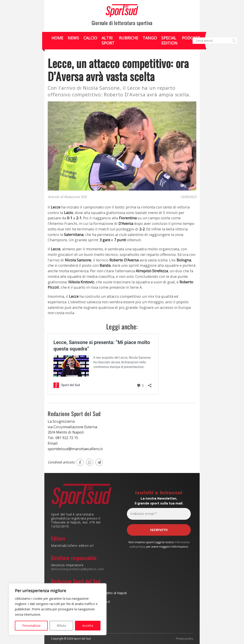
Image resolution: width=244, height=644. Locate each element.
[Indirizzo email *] (159, 514)
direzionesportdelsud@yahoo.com (78, 569)
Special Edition (169, 40)
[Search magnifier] (234, 41)
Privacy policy (184, 639)
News (73, 38)
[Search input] (213, 41)
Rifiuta (61, 626)
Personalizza (31, 626)
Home (57, 38)
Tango (150, 38)
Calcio (90, 38)
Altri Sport (108, 40)
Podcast (191, 38)
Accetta (88, 626)
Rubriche (129, 38)
